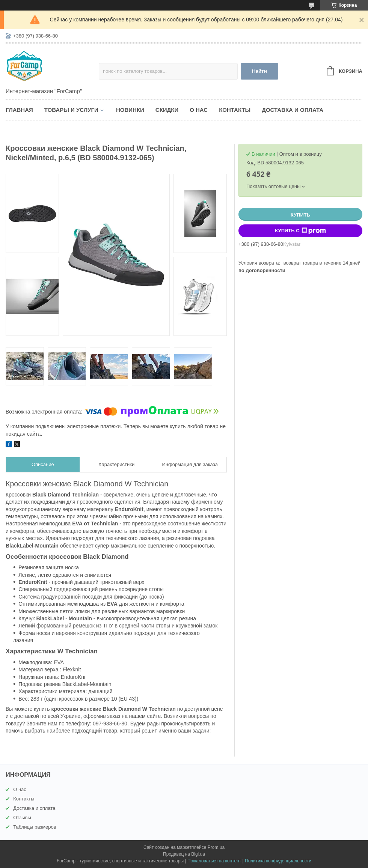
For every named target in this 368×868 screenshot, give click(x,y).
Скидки (167, 110)
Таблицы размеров (35, 827)
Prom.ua (216, 847)
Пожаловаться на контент (214, 861)
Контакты (235, 110)
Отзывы (22, 818)
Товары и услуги (71, 110)
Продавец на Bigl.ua (184, 854)
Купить (300, 215)
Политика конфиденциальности (278, 861)
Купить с (300, 231)
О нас (199, 110)
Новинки (130, 110)
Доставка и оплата (293, 110)
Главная (19, 110)
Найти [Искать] (259, 71)
